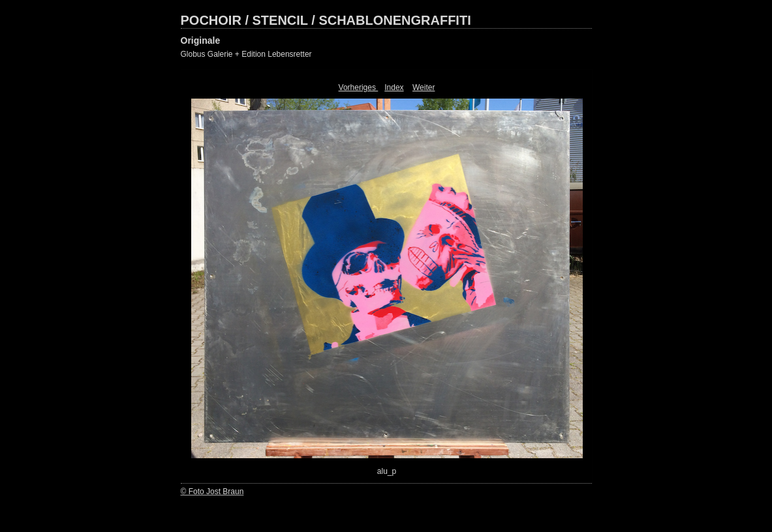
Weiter (424, 87)
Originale (201, 40)
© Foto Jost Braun (212, 492)
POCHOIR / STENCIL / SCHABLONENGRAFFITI (326, 20)
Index (394, 87)
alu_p (387, 471)
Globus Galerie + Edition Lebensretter (246, 54)
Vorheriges (359, 87)
